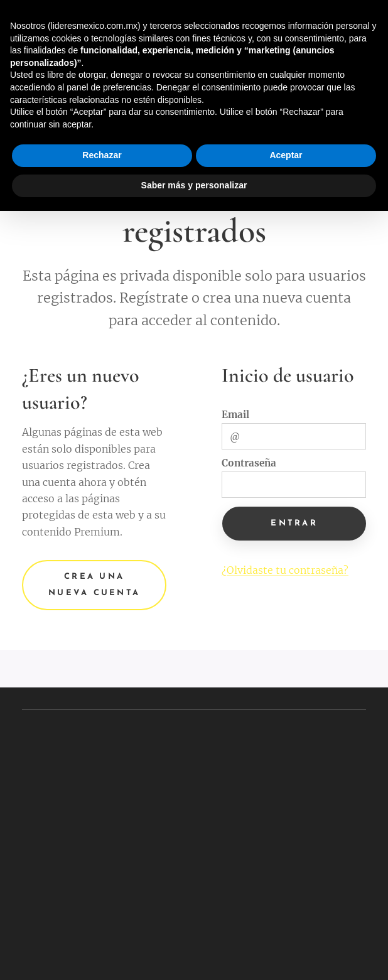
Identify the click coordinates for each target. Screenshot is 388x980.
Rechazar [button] (102, 155)
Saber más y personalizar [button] (194, 185)
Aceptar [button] (286, 155)
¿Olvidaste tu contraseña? (285, 571)
